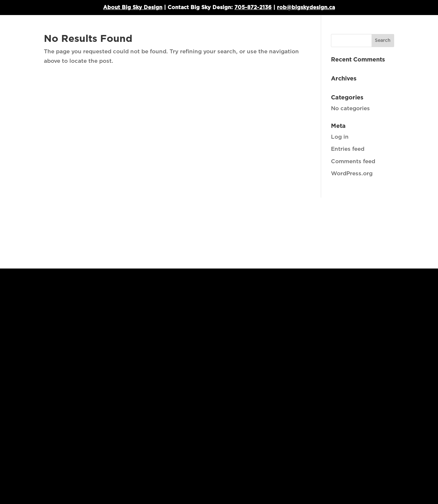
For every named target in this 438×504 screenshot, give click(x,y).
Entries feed (348, 149)
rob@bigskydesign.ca (306, 8)
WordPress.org (352, 174)
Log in (340, 137)
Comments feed (353, 161)
